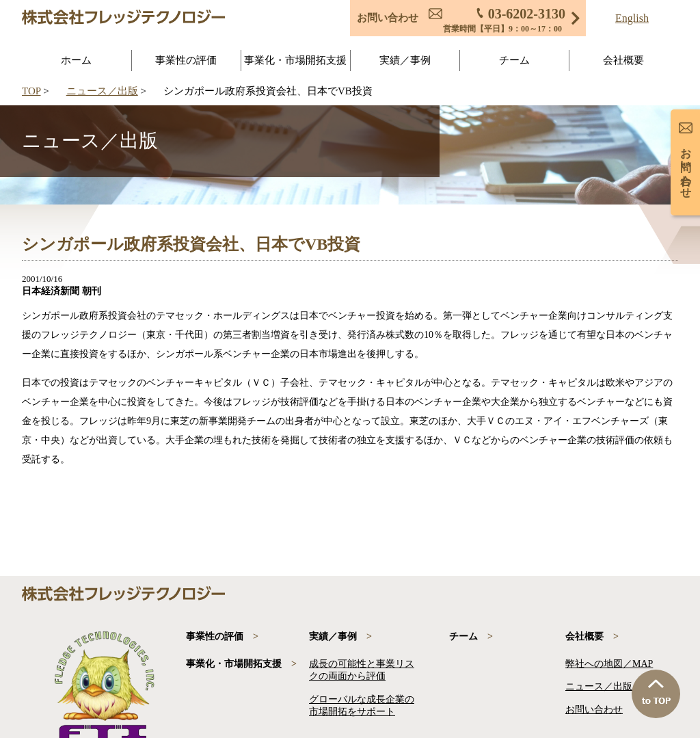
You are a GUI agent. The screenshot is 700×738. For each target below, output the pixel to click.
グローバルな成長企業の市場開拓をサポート (362, 706)
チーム (514, 60)
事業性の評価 (186, 60)
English (632, 18)
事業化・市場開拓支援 (295, 60)
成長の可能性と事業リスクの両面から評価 (362, 670)
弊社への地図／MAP (609, 664)
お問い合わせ (594, 710)
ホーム (76, 60)
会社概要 (623, 60)
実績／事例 (405, 60)
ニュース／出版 (102, 91)
